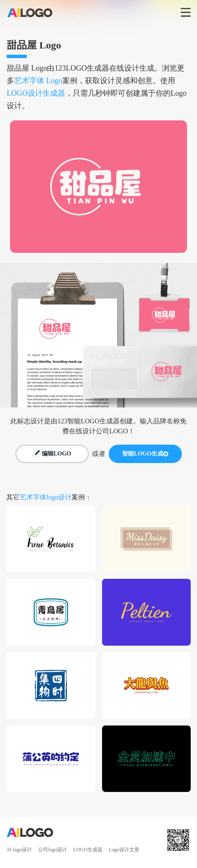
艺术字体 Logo (38, 81)
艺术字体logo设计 (46, 497)
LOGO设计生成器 (36, 93)
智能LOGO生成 (145, 454)
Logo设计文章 (124, 850)
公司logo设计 (52, 850)
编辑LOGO (52, 454)
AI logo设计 (19, 850)
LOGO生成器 (88, 850)
